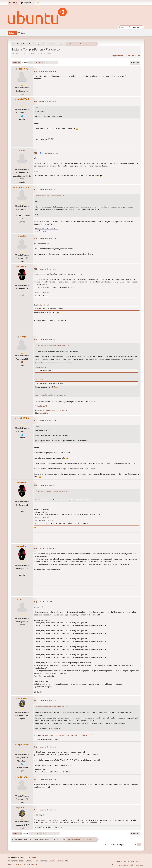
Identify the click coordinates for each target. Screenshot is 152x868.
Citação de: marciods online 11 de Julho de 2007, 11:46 (53, 345)
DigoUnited (23, 744)
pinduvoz (23, 698)
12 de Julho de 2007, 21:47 (48, 747)
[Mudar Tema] (38, 3)
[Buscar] (129, 27)
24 (53, 62)
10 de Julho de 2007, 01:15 (50, 153)
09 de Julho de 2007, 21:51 (48, 102)
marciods (23, 266)
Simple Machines (30, 864)
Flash (42, 411)
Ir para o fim (17, 63)
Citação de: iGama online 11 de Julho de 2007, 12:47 (52, 491)
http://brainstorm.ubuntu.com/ (47, 228)
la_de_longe (23, 777)
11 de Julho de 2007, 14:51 (48, 485)
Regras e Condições (125, 865)
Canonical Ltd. (63, 861)
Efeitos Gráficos (51, 411)
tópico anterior (119, 56)
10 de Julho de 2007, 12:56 (48, 238)
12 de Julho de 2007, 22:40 (48, 779)
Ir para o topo (17, 833)
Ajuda (114, 865)
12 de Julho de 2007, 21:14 (48, 602)
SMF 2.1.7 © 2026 (15, 864)
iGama (23, 337)
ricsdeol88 (23, 69)
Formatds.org (44, 413)
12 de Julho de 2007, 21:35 (48, 700)
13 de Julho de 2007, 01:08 (48, 810)
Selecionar (44, 292)
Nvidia (64, 411)
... (49, 62)
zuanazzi (23, 599)
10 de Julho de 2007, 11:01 (48, 189)
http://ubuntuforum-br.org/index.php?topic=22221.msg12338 (68, 735)
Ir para (106, 844)
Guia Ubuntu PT (41, 406)
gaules (23, 236)
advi (23, 150)
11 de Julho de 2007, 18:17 (48, 549)
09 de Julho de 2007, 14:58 (48, 71)
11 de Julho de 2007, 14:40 (48, 421)
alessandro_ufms (23, 187)
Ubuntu (52, 861)
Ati (60, 411)
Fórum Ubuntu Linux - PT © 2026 (131, 862)
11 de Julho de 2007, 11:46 (48, 269)
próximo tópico (133, 56)
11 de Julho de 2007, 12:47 (48, 339)
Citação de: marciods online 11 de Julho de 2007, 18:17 (53, 707)
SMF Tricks (32, 857)
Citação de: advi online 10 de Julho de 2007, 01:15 (52, 196)
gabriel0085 (23, 99)
